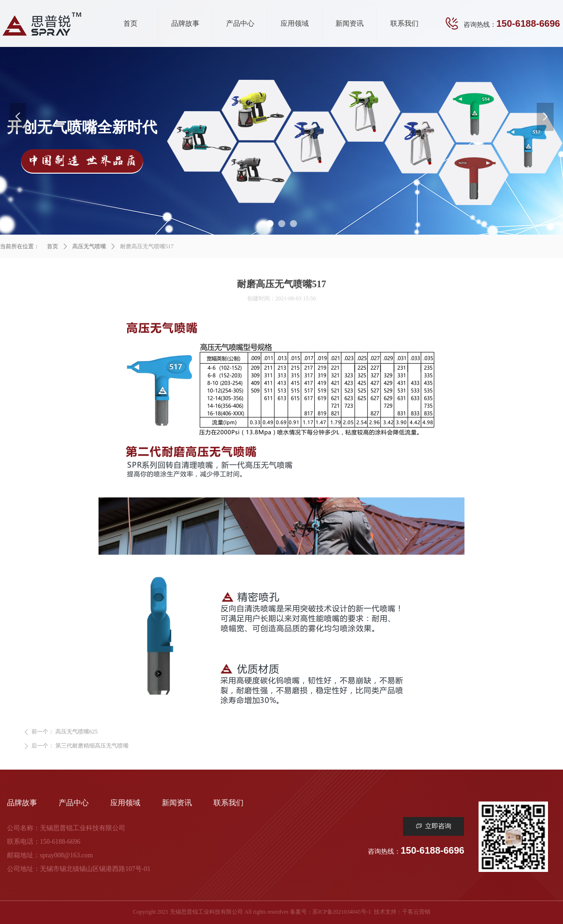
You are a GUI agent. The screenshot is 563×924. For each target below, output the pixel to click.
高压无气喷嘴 (89, 246)
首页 (53, 246)
